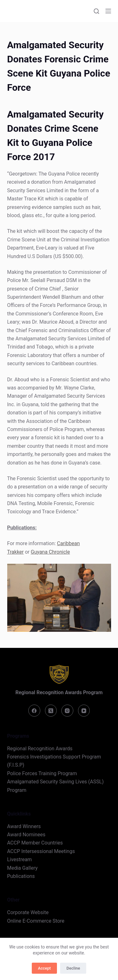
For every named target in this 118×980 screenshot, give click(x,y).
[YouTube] (84, 711)
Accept (45, 968)
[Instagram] (67, 711)
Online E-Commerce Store (36, 921)
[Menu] (108, 11)
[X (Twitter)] (51, 711)
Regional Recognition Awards (40, 749)
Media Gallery (22, 868)
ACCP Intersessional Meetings (41, 851)
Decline (73, 968)
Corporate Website (28, 912)
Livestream (20, 859)
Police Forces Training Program (42, 773)
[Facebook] (34, 711)
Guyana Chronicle (50, 552)
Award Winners (24, 826)
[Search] (96, 11)
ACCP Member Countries (35, 843)
